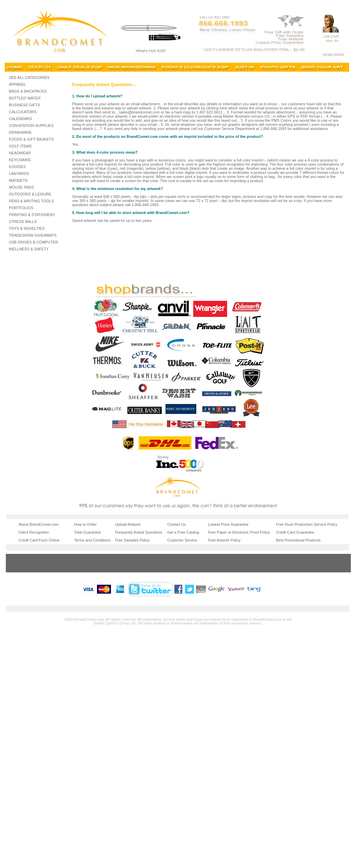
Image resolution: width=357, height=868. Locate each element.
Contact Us (176, 524)
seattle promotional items (195, 569)
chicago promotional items (317, 557)
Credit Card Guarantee (295, 532)
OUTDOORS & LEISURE (30, 194)
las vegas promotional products (33, 562)
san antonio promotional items (253, 562)
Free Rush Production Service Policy (307, 524)
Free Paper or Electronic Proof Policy (239, 532)
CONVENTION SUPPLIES (31, 126)
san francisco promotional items (145, 569)
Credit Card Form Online (39, 540)
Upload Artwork (128, 524)
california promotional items (250, 557)
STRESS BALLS (23, 222)
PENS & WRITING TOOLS (31, 201)
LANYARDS (19, 174)
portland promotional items (89, 569)
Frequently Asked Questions (139, 532)
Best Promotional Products (298, 540)
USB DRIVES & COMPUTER (33, 242)
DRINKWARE (20, 132)
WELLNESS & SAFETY (29, 249)
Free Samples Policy (132, 540)
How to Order (85, 524)
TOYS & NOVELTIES (27, 228)
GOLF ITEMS (20, 146)
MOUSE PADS (21, 187)
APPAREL (17, 84)
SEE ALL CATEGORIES (29, 78)
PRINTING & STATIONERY (32, 215)
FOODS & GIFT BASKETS (31, 139)
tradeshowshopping (23, 557)
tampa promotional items (248, 569)
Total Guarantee (87, 532)
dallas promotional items (315, 569)
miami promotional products (90, 562)
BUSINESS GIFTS (24, 105)
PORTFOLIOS (21, 208)
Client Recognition (34, 532)
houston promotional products (199, 562)
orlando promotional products (31, 569)
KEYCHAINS (20, 160)
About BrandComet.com (39, 524)
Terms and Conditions (92, 540)
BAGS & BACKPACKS (28, 91)
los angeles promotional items (143, 562)
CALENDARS (20, 119)
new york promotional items (318, 562)
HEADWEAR (20, 153)
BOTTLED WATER (25, 98)
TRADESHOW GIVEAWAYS (33, 235)
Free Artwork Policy (224, 540)
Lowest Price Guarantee (228, 524)
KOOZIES (17, 167)
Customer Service (182, 540)
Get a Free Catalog (183, 532)
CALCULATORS (23, 112)
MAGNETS (18, 180)
